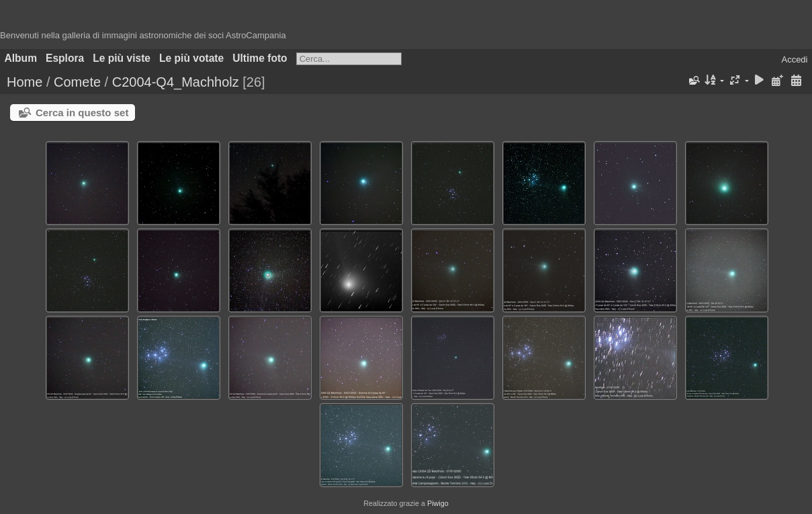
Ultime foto (260, 58)
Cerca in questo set (82, 113)
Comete (77, 82)
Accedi (794, 59)
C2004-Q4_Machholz (176, 82)
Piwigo (438, 503)
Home (25, 82)
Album (21, 58)
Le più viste (122, 58)
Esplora (65, 58)
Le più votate (191, 58)
